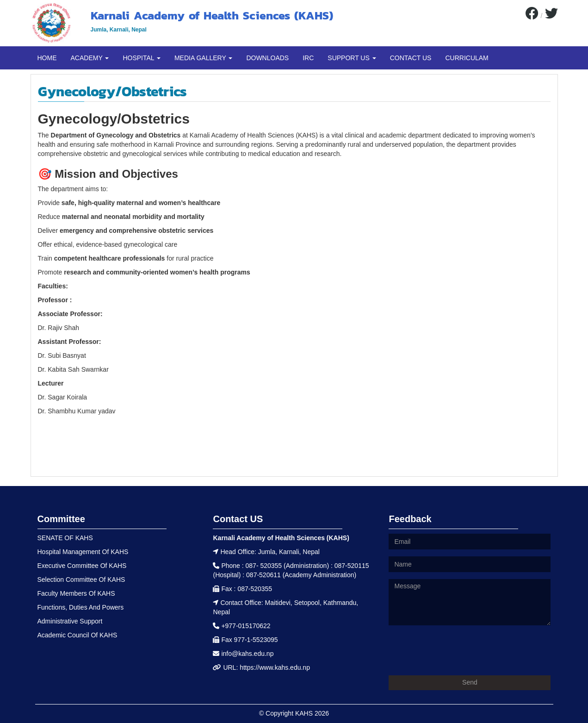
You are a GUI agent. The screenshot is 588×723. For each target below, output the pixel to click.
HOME (47, 58)
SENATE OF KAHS (65, 538)
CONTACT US (411, 58)
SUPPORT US (352, 58)
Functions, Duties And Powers (81, 607)
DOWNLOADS (267, 58)
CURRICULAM (467, 58)
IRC (308, 58)
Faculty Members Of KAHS (76, 593)
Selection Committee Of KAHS (81, 580)
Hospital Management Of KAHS (83, 552)
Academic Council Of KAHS (77, 635)
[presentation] (459, 650)
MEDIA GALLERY (203, 58)
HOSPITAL (142, 58)
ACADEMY (90, 58)
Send (470, 682)
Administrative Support (70, 621)
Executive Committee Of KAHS (82, 566)
